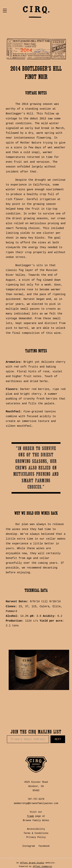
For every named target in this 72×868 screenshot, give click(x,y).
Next (58, 739)
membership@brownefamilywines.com (36, 803)
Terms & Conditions (36, 833)
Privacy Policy (36, 837)
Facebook (44, 846)
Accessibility (36, 829)
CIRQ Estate (36, 12)
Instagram (29, 846)
